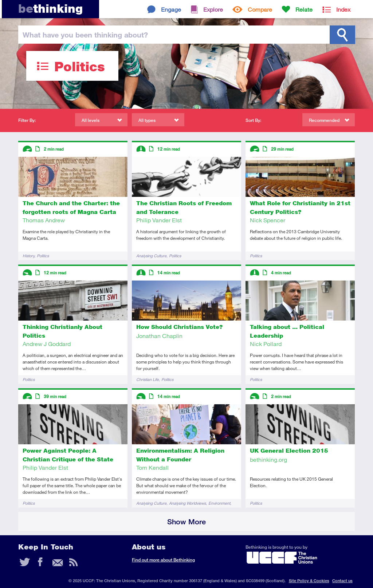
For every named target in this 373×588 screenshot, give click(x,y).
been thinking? (85, 35)
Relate (304, 9)
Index (343, 9)
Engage (171, 9)
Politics (43, 256)
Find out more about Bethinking (163, 560)
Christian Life (148, 379)
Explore (213, 9)
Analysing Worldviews (187, 503)
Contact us (342, 581)
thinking (50, 9)
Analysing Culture (151, 256)
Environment (219, 503)
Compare (260, 9)
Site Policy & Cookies (309, 581)
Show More (186, 522)
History (28, 256)
